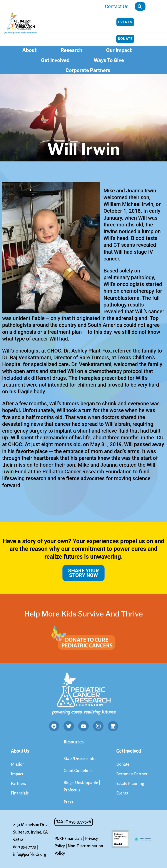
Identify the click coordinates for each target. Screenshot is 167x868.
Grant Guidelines (78, 771)
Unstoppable (87, 782)
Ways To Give (110, 60)
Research (72, 50)
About (30, 50)
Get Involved (56, 60)
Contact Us (117, 6)
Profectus (72, 790)
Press (68, 802)
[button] (73, 822)
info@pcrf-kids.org (30, 854)
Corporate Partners (89, 70)
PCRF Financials (68, 838)
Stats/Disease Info (79, 759)
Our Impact (120, 50)
